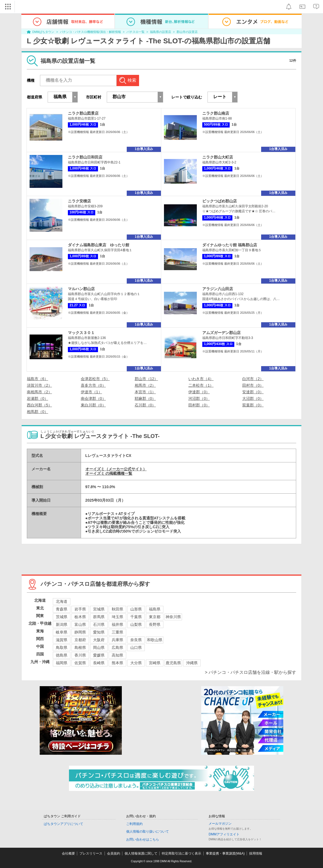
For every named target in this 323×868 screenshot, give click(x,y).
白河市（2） (253, 379)
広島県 (117, 648)
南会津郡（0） (93, 398)
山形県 (136, 609)
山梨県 (136, 624)
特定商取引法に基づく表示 (181, 853)
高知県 (117, 655)
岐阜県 (62, 632)
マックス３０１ (81, 333)
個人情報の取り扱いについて (148, 832)
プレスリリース (91, 853)
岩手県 (80, 609)
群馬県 (99, 617)
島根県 (80, 648)
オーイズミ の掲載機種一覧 (109, 473)
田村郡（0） (199, 405)
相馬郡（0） (38, 412)
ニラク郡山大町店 (218, 157)
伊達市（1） (91, 392)
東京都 (155, 617)
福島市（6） (38, 379)
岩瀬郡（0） (38, 398)
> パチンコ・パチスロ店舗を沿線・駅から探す (250, 672)
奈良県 (136, 640)
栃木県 (80, 617)
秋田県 (117, 609)
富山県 (80, 624)
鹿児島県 (173, 663)
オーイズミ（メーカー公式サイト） (116, 469)
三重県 (117, 632)
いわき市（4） (201, 379)
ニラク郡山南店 (216, 113)
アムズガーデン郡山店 (221, 333)
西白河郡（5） (39, 405)
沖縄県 (192, 663)
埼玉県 (117, 617)
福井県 (117, 624)
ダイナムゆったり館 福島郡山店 (230, 245)
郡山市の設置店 (187, 32)
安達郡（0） (253, 392)
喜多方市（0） (93, 385)
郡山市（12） (146, 379)
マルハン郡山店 (81, 289)
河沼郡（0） (199, 398)
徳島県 (62, 655)
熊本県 (117, 663)
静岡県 (80, 632)
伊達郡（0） (199, 392)
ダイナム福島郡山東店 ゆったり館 (99, 245)
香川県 (80, 655)
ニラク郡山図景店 (83, 113)
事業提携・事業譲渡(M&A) (225, 853)
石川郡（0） (145, 405)
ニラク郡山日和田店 (85, 157)
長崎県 (99, 663)
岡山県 (99, 648)
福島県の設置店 (161, 32)
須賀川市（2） (39, 385)
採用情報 (256, 853)
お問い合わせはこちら (143, 839)
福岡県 (62, 663)
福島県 (155, 609)
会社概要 (68, 853)
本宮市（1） (145, 392)
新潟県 (62, 624)
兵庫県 (117, 640)
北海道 (62, 601)
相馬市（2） (145, 385)
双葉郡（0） (253, 405)
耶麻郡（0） (145, 398)
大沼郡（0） (253, 398)
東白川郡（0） (93, 405)
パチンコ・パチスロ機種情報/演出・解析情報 (90, 32)
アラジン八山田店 (218, 289)
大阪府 (99, 640)
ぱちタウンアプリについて (64, 824)
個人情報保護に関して (141, 853)
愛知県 (99, 632)
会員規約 (114, 853)
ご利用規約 (134, 824)
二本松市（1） (201, 385)
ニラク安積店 (79, 201)
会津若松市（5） (95, 379)
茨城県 (62, 617)
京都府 (80, 640)
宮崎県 (155, 663)
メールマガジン (220, 824)
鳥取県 (62, 648)
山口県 (136, 648)
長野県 (155, 624)
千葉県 (136, 617)
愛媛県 (99, 655)
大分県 (136, 663)
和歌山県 (155, 640)
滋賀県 (62, 640)
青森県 (62, 609)
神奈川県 (173, 617)
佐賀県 (80, 663)
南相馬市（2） (39, 392)
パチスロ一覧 (135, 32)
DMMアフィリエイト (224, 834)
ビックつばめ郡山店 (220, 201)
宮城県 (99, 609)
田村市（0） (253, 385)
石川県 (99, 624)
